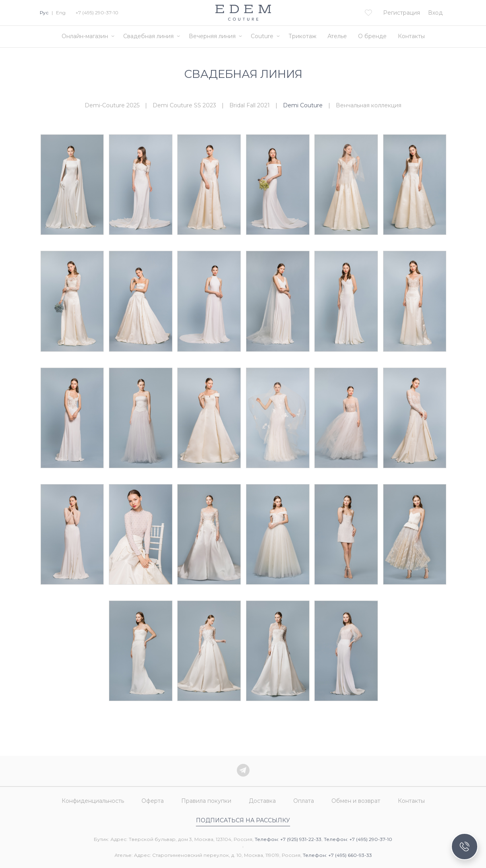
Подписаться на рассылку (243, 820)
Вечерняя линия (212, 36)
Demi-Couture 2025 (112, 105)
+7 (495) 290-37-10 (97, 13)
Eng (61, 13)
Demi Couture (303, 105)
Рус (44, 13)
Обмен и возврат (356, 801)
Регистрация (402, 13)
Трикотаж (302, 36)
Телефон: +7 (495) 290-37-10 (358, 839)
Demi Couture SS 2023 (184, 105)
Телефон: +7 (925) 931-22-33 (288, 839)
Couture (262, 36)
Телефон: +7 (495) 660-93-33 (337, 855)
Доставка (262, 801)
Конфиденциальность (93, 801)
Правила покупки (206, 801)
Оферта (153, 801)
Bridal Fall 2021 (250, 105)
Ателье (337, 36)
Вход (435, 13)
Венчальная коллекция (369, 105)
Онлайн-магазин (85, 36)
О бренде (372, 36)
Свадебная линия (148, 36)
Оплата (304, 801)
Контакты (411, 36)
